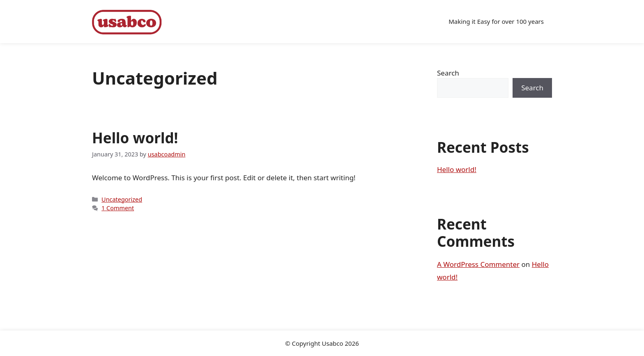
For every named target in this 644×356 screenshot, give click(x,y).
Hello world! (135, 138)
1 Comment (118, 208)
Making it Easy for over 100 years (496, 21)
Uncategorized (122, 199)
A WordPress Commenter (478, 264)
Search (448, 73)
